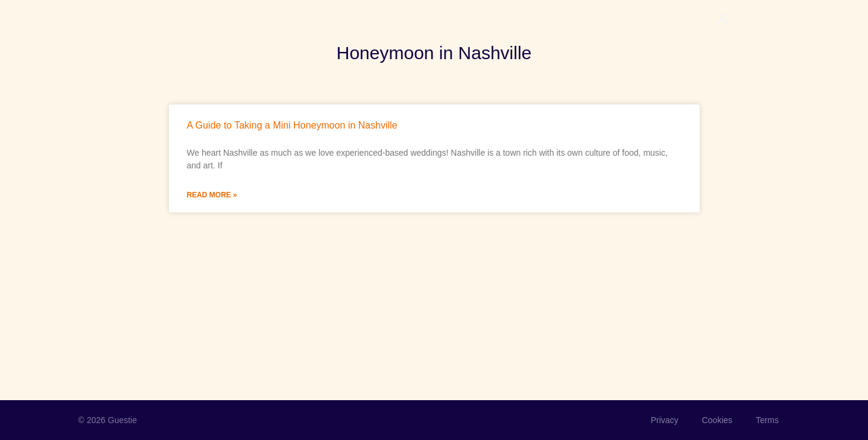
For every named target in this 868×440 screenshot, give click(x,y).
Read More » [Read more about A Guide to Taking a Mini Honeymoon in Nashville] (212, 195)
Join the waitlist (271, 20)
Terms (766, 420)
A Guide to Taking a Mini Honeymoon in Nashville (292, 125)
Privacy (662, 420)
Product (202, 20)
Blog (333, 20)
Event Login (761, 20)
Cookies (716, 420)
